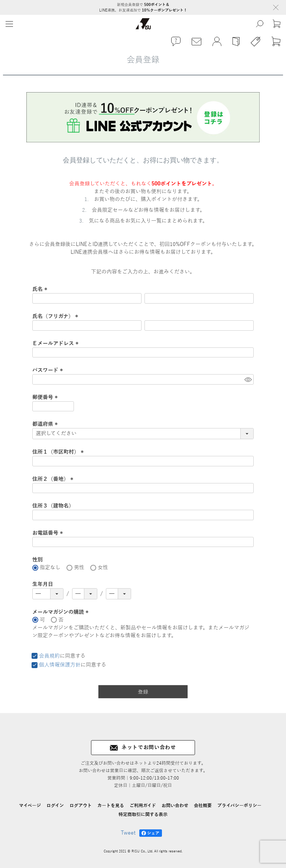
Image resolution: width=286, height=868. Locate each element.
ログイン (55, 806)
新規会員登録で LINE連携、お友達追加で (143, 7)
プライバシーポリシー (239, 806)
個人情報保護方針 (60, 665)
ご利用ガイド (143, 806)
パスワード (49, 370)
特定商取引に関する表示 (143, 814)
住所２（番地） (54, 479)
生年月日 (43, 584)
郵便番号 (46, 397)
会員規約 (49, 656)
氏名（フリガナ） (56, 316)
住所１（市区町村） (59, 452)
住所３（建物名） (53, 506)
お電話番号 (49, 533)
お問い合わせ (175, 806)
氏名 (41, 289)
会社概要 (203, 806)
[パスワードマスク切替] (248, 379)
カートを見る (111, 806)
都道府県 (46, 424)
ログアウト (81, 806)
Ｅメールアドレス (56, 344)
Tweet (128, 833)
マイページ (30, 806)
